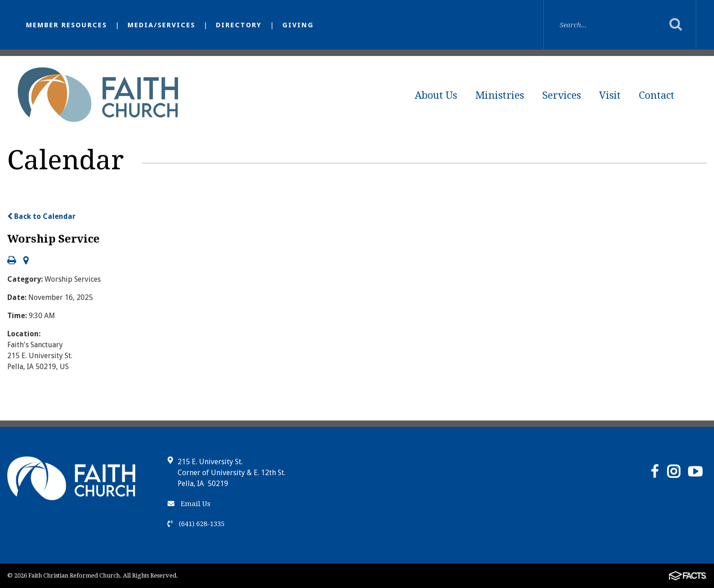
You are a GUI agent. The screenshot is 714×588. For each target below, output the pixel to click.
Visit (610, 95)
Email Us (189, 504)
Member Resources (66, 25)
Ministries (500, 95)
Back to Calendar (41, 216)
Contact (657, 95)
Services (562, 95)
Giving (298, 25)
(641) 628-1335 (196, 524)
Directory (239, 25)
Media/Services (161, 25)
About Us (436, 95)
